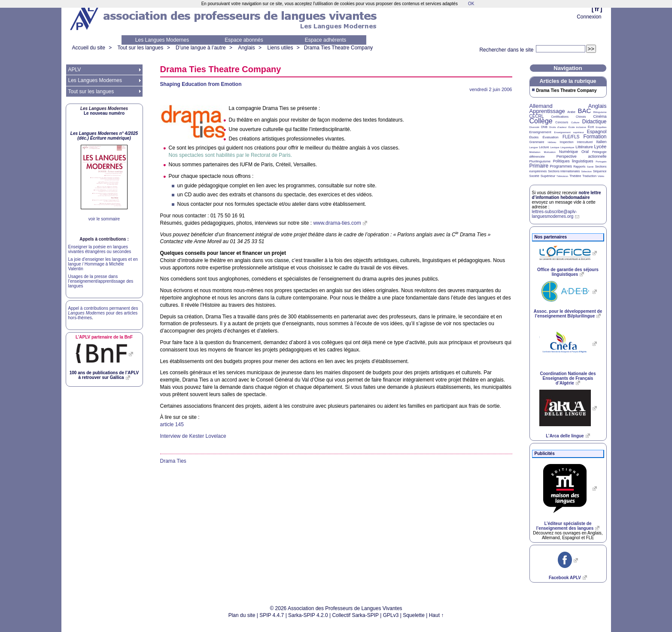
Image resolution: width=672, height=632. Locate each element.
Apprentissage (547, 111)
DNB (544, 127)
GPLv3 (391, 615)
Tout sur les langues (141, 48)
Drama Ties (173, 461)
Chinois (581, 117)
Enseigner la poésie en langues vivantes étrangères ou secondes (100, 249)
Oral (585, 152)
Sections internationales (564, 171)
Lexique (555, 147)
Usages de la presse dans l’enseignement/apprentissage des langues (101, 281)
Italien (602, 142)
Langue (534, 147)
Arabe (571, 112)
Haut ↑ (436, 615)
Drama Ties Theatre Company (339, 48)
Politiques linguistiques (573, 161)
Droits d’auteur (558, 127)
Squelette (414, 615)
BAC (584, 111)
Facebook (565, 578)
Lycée (601, 147)
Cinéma (600, 116)
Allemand (541, 106)
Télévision (562, 176)
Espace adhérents (326, 40)
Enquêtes (601, 127)
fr (597, 9)
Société (534, 176)
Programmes (561, 166)
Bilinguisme (600, 112)
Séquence (600, 171)
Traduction (589, 176)
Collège (541, 121)
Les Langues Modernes (162, 40)
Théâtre (575, 176)
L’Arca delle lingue (565, 436)
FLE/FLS (571, 137)
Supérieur (548, 176)
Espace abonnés (244, 40)
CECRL (537, 116)
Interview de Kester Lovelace (193, 436)
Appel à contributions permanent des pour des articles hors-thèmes (103, 313)
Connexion (589, 17)
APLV (75, 70)
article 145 (172, 424)
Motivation (550, 152)
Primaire (539, 166)
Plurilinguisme (540, 161)
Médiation (535, 152)
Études (534, 137)
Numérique (569, 152)
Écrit (591, 127)
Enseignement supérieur (569, 132)
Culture (575, 122)
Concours (562, 122)
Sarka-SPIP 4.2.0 (308, 615)
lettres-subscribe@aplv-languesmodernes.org (555, 214)
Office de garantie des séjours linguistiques (568, 272)
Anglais (246, 48)
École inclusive (577, 127)
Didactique (594, 122)
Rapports (579, 166)
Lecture (544, 147)
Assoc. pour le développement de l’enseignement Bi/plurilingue (568, 314)
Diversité (534, 127)
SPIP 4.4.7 (272, 615)
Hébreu (552, 142)
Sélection (586, 171)
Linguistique (567, 147)
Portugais (601, 162)
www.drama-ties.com (337, 223)
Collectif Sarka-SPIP (355, 615)
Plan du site (242, 615)
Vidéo (601, 176)
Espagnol (597, 131)
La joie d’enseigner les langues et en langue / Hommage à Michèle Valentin (103, 264)
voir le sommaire (104, 219)
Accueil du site (89, 48)
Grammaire (537, 142)
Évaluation (550, 137)
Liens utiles (280, 48)
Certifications (560, 117)
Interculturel (585, 142)
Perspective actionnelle (582, 156)
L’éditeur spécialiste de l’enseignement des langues (565, 526)
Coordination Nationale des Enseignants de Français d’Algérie (568, 378)
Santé (590, 167)
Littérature (584, 147)
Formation (595, 137)
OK (471, 4)
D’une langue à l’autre (201, 48)
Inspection (567, 142)
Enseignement (540, 132)
